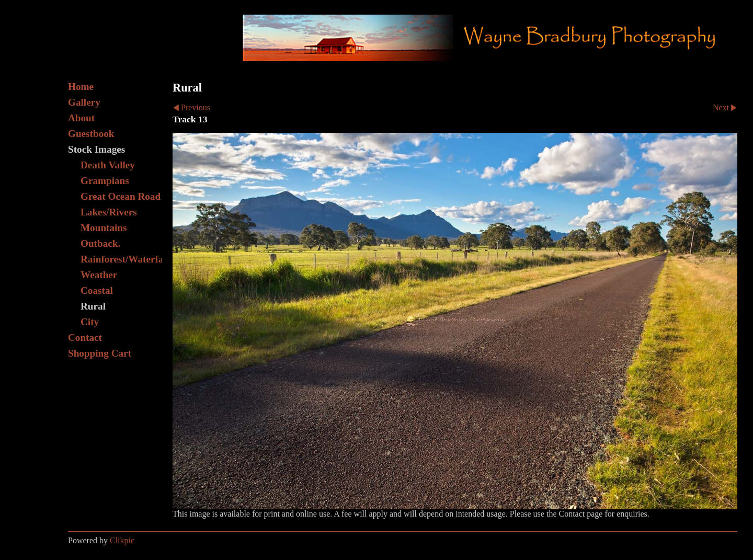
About (81, 118)
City (90, 322)
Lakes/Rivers (109, 212)
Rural (93, 306)
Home (81, 87)
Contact (85, 338)
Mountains (104, 228)
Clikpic (122, 540)
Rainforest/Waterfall (121, 259)
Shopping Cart (100, 353)
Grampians (105, 181)
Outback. (100, 243)
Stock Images (96, 149)
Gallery (84, 102)
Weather (99, 275)
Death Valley (108, 165)
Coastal (97, 290)
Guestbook (91, 134)
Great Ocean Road (121, 196)
